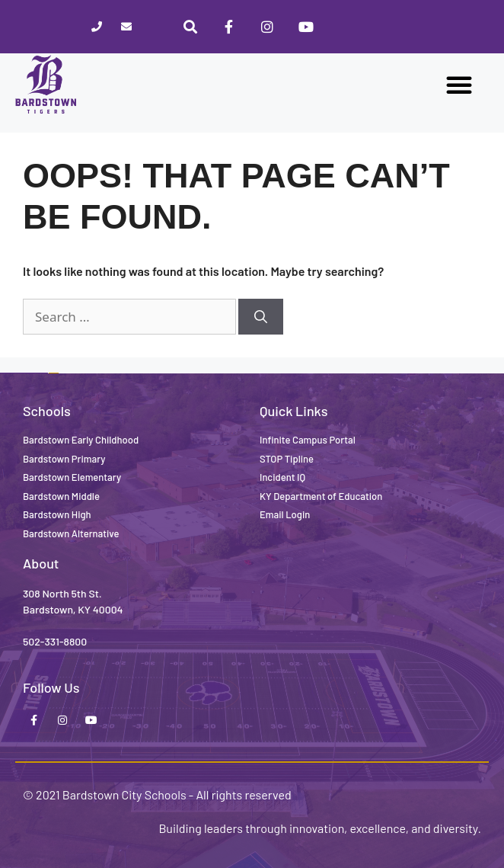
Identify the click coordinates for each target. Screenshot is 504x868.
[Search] (261, 317)
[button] (459, 85)
